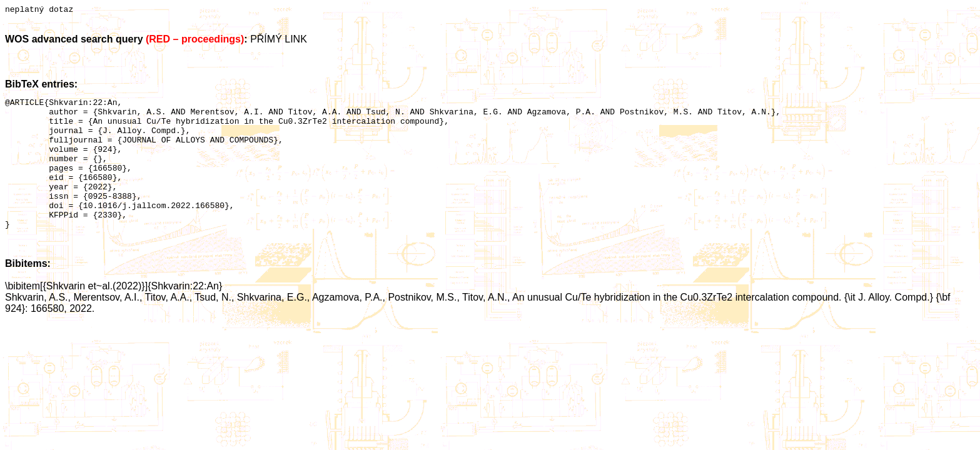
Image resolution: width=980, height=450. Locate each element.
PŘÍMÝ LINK (279, 41)
